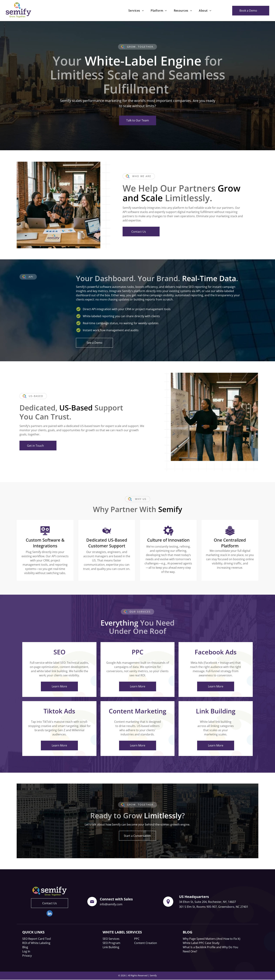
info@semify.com (111, 904)
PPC (137, 939)
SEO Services (111, 939)
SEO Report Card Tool (37, 939)
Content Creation (146, 943)
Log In (26, 951)
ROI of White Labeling (36, 943)
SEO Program (111, 943)
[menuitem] (136, 11)
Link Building (111, 947)
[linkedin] (50, 914)
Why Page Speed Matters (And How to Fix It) (212, 939)
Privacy (27, 956)
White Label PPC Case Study (201, 943)
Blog (25, 947)
